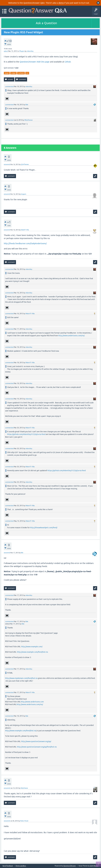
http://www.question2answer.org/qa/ (36, 741)
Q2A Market (94, 866)
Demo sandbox (21, 866)
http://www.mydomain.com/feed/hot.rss (21, 678)
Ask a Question (46, 23)
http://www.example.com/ (32, 647)
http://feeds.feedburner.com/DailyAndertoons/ (25, 243)
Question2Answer (70, 866)
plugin (7, 73)
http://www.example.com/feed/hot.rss (32, 652)
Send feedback (8, 866)
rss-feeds (21, 73)
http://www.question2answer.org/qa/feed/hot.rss (37, 747)
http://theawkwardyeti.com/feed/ (44, 528)
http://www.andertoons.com (32, 702)
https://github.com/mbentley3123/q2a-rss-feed (26, 434)
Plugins (22, 51)
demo (61, 3)
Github (68, 62)
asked (6, 51)
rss (27, 73)
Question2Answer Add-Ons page (35, 62)
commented (9, 86)
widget (13, 73)
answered (7, 164)
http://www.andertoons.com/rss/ (71, 336)
